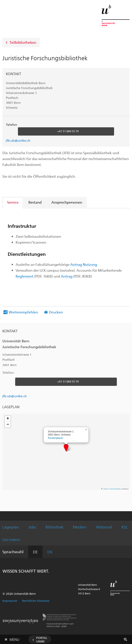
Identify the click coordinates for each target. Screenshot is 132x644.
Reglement (25, 276)
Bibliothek (54, 527)
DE (35, 552)
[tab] (13, 202)
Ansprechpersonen (67, 202)
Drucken (56, 312)
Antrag (67, 276)
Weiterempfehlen (23, 312)
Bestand (35, 202)
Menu (14, 639)
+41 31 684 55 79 (68, 131)
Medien (80, 527)
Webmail (104, 527)
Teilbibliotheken (23, 42)
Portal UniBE (42, 639)
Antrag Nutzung (84, 264)
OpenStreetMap (115, 489)
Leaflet (104, 489)
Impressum (10, 601)
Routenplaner (56, 438)
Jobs (32, 527)
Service (13, 202)
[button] (66, 448)
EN (50, 552)
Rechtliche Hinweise (36, 601)
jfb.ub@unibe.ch (18, 140)
